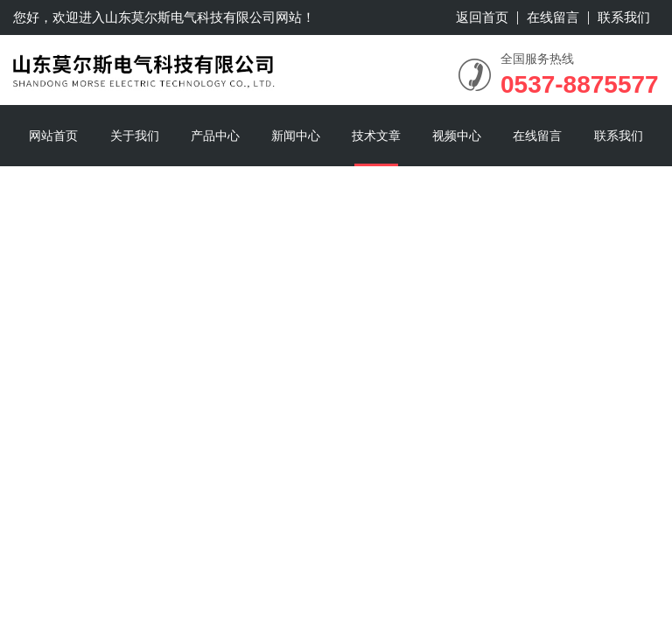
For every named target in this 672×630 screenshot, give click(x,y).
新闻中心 (296, 136)
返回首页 (482, 17)
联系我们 (624, 17)
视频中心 (457, 136)
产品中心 (215, 136)
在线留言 (553, 17)
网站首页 (53, 136)
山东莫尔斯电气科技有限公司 (190, 17)
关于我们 (135, 136)
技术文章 (376, 136)
